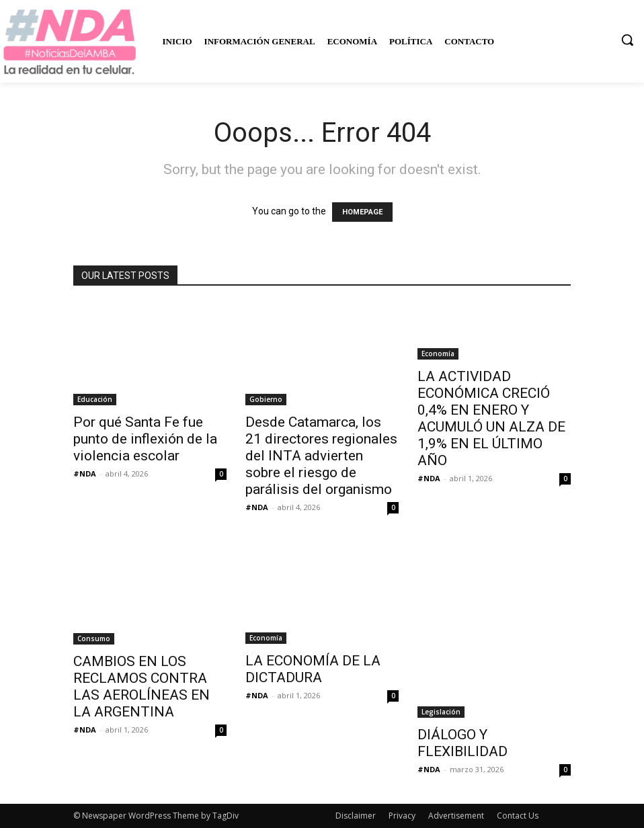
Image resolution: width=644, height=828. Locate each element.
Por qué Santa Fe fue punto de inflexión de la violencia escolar (145, 439)
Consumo (94, 638)
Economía (438, 354)
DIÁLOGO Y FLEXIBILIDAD (462, 743)
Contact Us (518, 816)
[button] (627, 40)
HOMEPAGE (362, 212)
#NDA (85, 473)
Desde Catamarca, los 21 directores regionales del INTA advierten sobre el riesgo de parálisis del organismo (321, 456)
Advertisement (456, 816)
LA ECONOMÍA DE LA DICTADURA (313, 669)
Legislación (441, 712)
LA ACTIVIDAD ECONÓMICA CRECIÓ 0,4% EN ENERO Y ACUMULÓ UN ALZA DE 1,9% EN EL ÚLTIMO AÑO (491, 418)
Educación (95, 399)
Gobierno (266, 399)
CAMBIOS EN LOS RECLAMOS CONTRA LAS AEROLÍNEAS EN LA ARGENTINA (142, 687)
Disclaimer (356, 816)
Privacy (402, 816)
